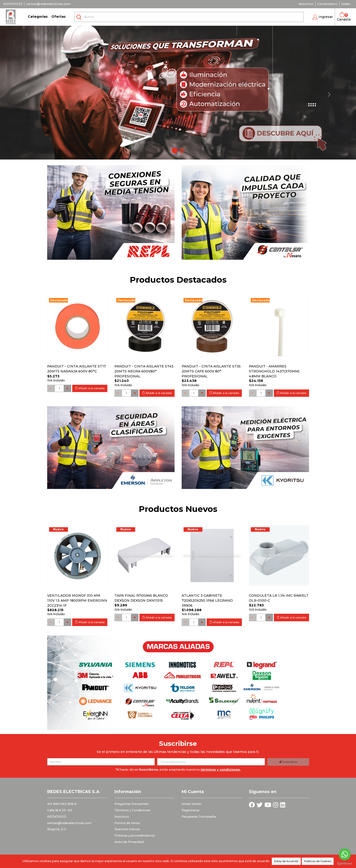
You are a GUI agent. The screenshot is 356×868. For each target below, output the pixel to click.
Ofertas (59, 17)
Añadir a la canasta (90, 388)
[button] (323, 17)
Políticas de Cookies (318, 861)
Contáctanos (327, 4)
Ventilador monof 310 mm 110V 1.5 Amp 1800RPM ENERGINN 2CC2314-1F (77, 600)
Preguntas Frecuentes (132, 804)
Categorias (38, 17)
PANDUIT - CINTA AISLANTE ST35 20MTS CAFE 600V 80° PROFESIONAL (211, 371)
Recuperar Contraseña (199, 817)
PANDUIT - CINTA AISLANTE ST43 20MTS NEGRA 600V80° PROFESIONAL (144, 371)
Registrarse (191, 810)
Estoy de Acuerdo (286, 861)
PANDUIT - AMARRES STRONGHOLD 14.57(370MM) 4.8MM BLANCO (274, 371)
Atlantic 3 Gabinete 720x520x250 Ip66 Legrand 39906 (207, 600)
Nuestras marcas (127, 829)
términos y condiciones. (221, 770)
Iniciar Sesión (192, 804)
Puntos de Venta (127, 823)
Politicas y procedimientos (135, 836)
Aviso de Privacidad (129, 842)
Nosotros (306, 4)
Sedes (346, 4)
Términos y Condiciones (132, 810)
